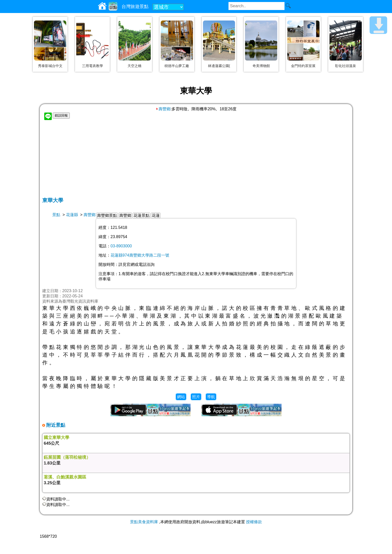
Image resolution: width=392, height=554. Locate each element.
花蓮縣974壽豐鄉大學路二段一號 (140, 255)
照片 (196, 397)
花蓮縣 (72, 215)
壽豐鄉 (163, 109)
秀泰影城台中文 (50, 66)
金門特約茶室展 (303, 66)
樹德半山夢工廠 (177, 66)
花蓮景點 (141, 215)
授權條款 (254, 522)
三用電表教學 (92, 66)
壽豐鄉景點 (107, 215)
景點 (56, 215)
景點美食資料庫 (144, 522)
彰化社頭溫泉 (345, 66)
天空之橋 (134, 66)
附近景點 (55, 425)
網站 (181, 397)
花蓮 (156, 215)
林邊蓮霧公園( (219, 66)
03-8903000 (121, 246)
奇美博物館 (261, 66)
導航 (211, 397)
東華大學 (53, 200)
